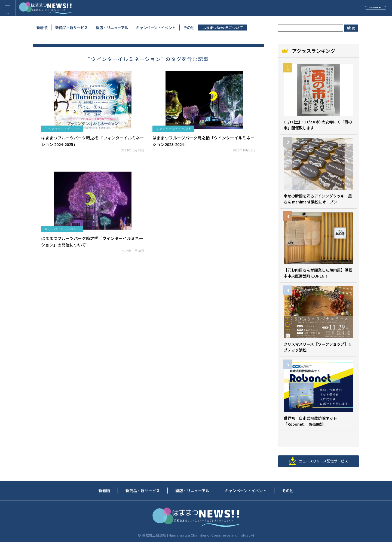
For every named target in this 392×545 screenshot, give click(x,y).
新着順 (42, 28)
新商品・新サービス (72, 28)
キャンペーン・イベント (156, 28)
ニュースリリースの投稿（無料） (347, 9)
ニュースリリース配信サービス (318, 463)
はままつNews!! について (223, 28)
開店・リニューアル (112, 28)
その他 (189, 28)
